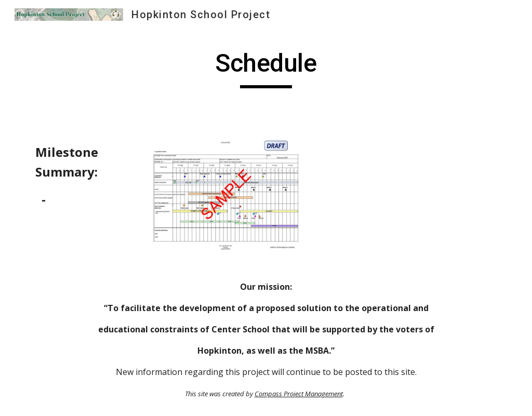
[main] (266, 68)
